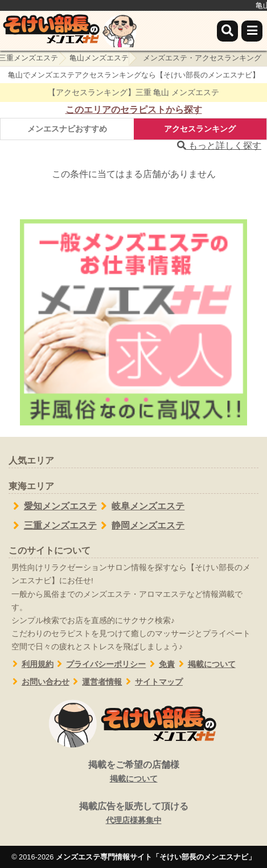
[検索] (227, 31)
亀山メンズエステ (99, 58)
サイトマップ (152, 682)
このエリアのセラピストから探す (134, 110)
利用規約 (31, 664)
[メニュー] (252, 31)
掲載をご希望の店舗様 (133, 772)
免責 (160, 664)
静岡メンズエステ (141, 526)
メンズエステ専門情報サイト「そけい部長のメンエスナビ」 (156, 857)
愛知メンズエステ (53, 506)
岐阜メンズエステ (141, 506)
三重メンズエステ (53, 526)
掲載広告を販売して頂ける (133, 814)
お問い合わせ (39, 682)
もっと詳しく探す (219, 146)
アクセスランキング (200, 129)
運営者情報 (96, 682)
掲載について (205, 664)
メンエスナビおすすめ (67, 129)
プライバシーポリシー (100, 664)
